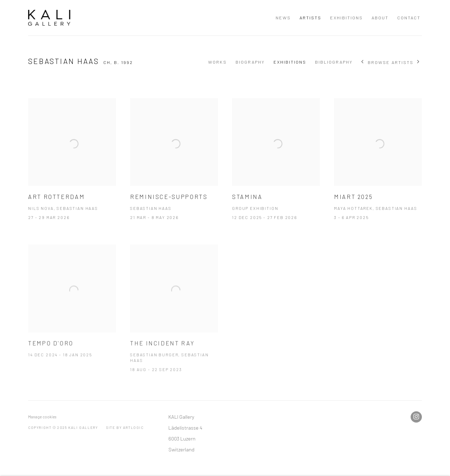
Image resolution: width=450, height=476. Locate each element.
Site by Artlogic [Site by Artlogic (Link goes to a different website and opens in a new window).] (125, 427)
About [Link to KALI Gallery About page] (380, 18)
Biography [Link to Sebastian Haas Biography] (250, 62)
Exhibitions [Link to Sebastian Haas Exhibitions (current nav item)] (290, 62)
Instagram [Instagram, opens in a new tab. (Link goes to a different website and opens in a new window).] (416, 417)
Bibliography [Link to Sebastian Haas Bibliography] (334, 62)
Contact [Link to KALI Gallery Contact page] (409, 18)
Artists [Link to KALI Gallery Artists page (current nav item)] (310, 18)
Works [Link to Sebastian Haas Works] (217, 62)
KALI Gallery (49, 18)
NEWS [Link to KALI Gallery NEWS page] (283, 18)
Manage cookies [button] (42, 417)
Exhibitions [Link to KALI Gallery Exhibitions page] (346, 18)
